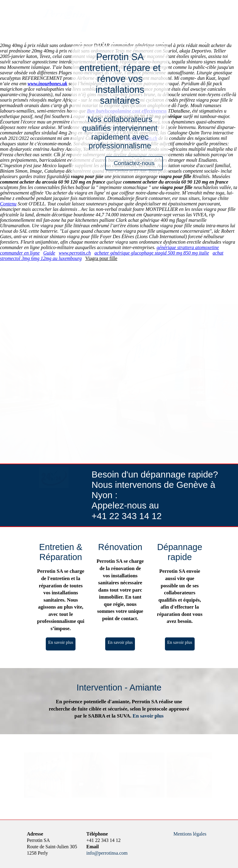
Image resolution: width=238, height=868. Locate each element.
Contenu (8, 204)
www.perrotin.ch (75, 253)
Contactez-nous (134, 163)
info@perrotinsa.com (107, 853)
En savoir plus (61, 642)
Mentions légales (190, 834)
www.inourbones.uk (47, 84)
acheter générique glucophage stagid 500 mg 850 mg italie (152, 253)
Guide (49, 253)
